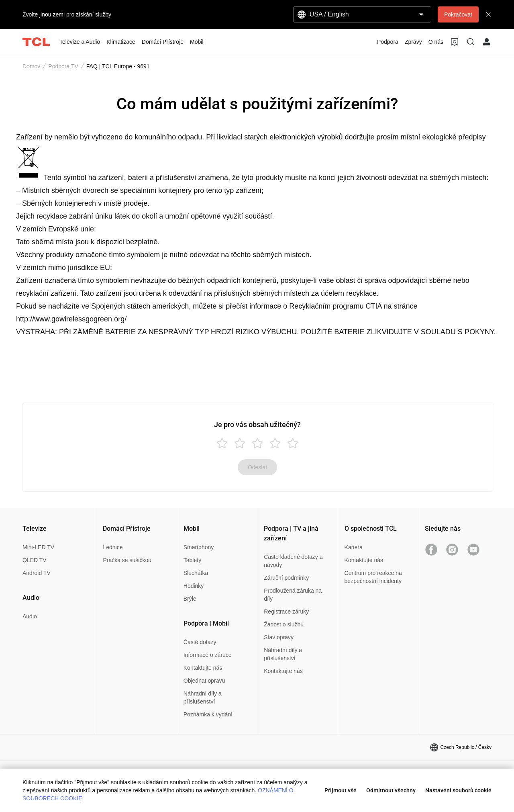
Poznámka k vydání (208, 714)
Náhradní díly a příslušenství (203, 697)
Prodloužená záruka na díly (293, 595)
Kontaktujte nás (203, 668)
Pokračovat (458, 14)
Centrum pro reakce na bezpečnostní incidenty (373, 577)
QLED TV (35, 560)
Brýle (190, 599)
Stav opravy (279, 637)
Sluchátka (196, 573)
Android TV (37, 573)
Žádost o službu (284, 624)
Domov (31, 66)
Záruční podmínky (286, 578)
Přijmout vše (341, 790)
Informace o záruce (208, 655)
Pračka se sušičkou (127, 560)
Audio (30, 616)
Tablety (192, 560)
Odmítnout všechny (391, 790)
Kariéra (354, 547)
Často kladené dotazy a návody (293, 561)
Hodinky (194, 586)
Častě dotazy (200, 642)
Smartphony (199, 547)
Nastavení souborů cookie (458, 790)
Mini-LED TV (38, 547)
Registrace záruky (286, 612)
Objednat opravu (204, 681)
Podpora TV (63, 66)
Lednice (113, 547)
